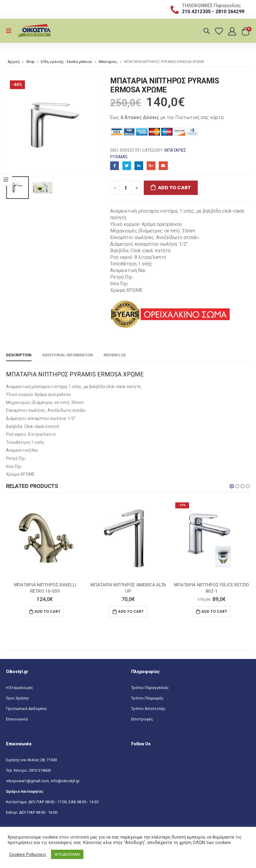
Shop (30, 62)
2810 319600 (40, 771)
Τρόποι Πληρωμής (147, 699)
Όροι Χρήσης (18, 699)
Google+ (151, 166)
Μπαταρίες (108, 62)
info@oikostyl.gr (65, 781)
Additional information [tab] (68, 355)
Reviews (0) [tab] (115, 355)
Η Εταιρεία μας (20, 688)
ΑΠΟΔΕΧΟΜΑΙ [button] (67, 854)
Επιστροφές (142, 720)
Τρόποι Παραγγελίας (150, 688)
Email (163, 166)
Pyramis (119, 157)
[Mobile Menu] (11, 31)
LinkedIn (139, 166)
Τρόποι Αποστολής (148, 709)
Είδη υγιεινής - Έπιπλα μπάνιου (66, 62)
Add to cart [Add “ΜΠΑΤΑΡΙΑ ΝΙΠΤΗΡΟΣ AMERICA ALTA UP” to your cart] (131, 611)
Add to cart (174, 188)
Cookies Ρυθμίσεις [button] (28, 855)
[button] (232, 486)
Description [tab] (19, 355)
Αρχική (14, 62)
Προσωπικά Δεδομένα (26, 709)
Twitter (127, 166)
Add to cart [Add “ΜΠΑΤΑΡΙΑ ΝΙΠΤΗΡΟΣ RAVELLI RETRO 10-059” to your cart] (47, 611)
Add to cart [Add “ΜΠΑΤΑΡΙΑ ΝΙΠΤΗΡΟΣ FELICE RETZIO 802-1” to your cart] (214, 611)
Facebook (114, 166)
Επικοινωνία (17, 720)
